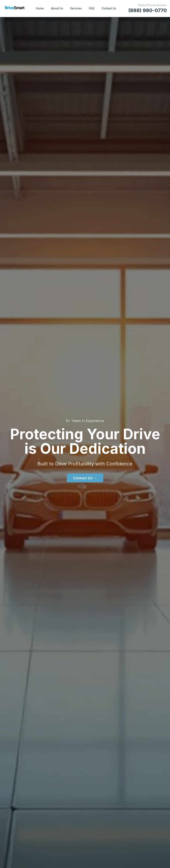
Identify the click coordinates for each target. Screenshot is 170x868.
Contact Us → (85, 478)
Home (40, 8)
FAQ (92, 8)
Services (76, 8)
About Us (57, 8)
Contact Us (109, 8)
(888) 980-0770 (148, 10)
